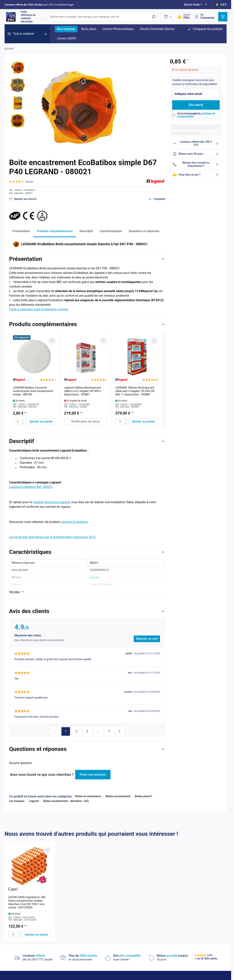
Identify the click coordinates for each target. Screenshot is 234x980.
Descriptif (86, 231)
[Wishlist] (168, 17)
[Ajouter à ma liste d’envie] (23, 199)
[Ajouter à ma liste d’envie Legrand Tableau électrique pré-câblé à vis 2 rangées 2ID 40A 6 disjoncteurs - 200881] (103, 341)
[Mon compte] (204, 17)
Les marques (17, 797)
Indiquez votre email (188, 94)
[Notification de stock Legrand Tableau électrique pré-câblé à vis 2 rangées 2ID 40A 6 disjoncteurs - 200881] (86, 421)
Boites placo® (143, 793)
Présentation (21, 231)
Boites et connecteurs (88, 793)
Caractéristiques (111, 231)
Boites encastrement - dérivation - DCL (66, 797)
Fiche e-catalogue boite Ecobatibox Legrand (39, 309)
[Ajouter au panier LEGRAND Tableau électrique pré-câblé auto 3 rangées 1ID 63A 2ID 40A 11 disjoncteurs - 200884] (143, 421)
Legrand (34, 797)
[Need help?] (196, 5)
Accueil (9, 49)
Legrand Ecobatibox (74, 522)
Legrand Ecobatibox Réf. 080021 (31, 487)
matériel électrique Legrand (51, 502)
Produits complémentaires (55, 231)
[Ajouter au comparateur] (157, 199)
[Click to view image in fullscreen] (78, 106)
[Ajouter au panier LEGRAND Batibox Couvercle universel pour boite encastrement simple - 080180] (41, 421)
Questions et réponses (144, 231)
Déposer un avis (147, 639)
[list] (87, 380)
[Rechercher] (154, 17)
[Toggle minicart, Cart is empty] (223, 17)
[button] (21, 181)
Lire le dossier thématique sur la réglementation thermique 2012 (52, 537)
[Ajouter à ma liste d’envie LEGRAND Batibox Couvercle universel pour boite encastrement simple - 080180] (52, 341)
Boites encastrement (118, 793)
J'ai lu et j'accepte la (196, 115)
